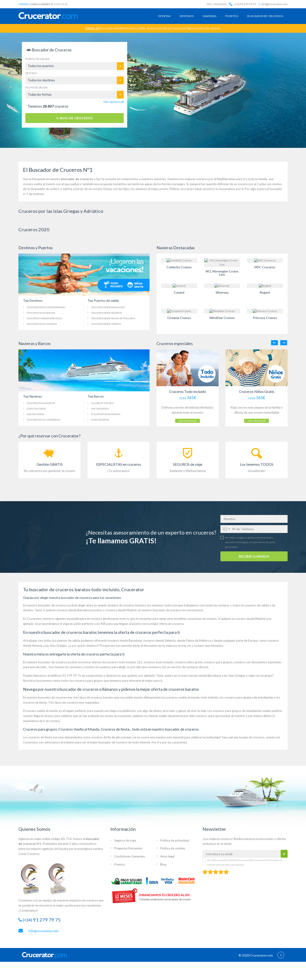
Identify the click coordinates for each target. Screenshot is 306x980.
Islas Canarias (42, 324)
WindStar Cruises (222, 318)
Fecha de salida (36, 87)
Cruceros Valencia (107, 313)
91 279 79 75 (243, 4)
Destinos (187, 16)
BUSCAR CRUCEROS (74, 118)
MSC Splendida (100, 409)
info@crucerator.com (273, 4)
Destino (31, 73)
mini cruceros (198, 715)
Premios (120, 864)
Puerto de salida (37, 59)
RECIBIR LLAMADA (254, 556)
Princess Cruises (265, 318)
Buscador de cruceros (265, 16)
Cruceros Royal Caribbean (43, 420)
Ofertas (164, 16)
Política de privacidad (175, 840)
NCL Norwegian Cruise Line (222, 273)
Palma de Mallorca (113, 318)
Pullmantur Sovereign (106, 414)
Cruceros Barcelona (108, 307)
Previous (274, 343)
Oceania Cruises (179, 318)
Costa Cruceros (36, 409)
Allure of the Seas (102, 403)
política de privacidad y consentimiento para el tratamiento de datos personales (250, 541)
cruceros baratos (134, 605)
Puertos (232, 16)
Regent (265, 292)
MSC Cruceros (265, 267)
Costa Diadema (100, 420)
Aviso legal (167, 856)
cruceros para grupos (218, 661)
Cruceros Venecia (106, 324)
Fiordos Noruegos (44, 318)
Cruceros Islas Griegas (41, 313)
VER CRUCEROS (182, 419)
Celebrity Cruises (179, 267)
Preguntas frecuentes (128, 848)
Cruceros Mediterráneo (46, 307)
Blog (163, 864)
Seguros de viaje (125, 840)
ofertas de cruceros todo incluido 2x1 (117, 661)
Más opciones (114, 102)
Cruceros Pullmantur (41, 403)
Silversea (222, 292)
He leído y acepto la (250, 541)
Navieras (209, 16)
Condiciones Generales (130, 856)
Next (284, 343)
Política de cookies (173, 848)
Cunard (179, 292)
